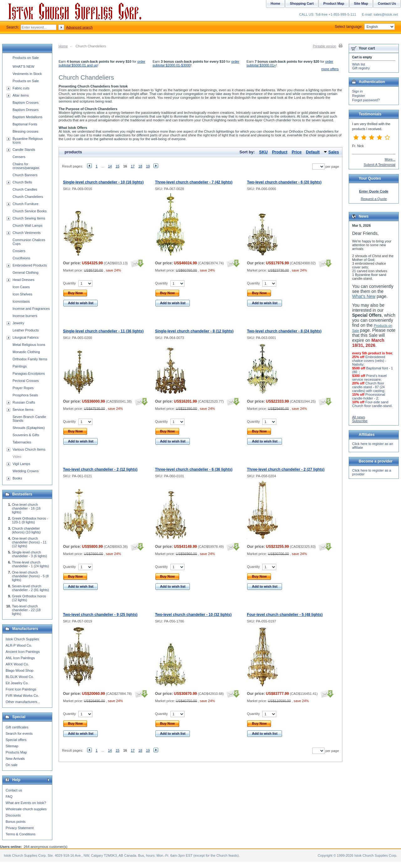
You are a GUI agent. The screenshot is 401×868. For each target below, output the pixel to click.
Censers (19, 157)
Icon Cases (21, 287)
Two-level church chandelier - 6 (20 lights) (284, 182)
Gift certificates (17, 727)
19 (148, 166)
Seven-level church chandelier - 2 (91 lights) (30, 588)
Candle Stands (24, 150)
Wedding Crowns (26, 471)
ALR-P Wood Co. (19, 645)
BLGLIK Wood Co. (20, 677)
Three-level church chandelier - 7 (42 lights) (194, 182)
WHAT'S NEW (23, 66)
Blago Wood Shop (19, 670)
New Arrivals (15, 759)
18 (140, 166)
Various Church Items (29, 449)
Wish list (359, 64)
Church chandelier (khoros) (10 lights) (26, 530)
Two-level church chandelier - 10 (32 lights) (193, 615)
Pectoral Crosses (26, 381)
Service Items (23, 410)
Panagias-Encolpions (29, 373)
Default (313, 152)
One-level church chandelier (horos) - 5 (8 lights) (30, 576)
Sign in (357, 91)
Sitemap (12, 746)
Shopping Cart (302, 3)
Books (17, 478)
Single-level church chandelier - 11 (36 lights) (103, 331)
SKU (263, 152)
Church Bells (22, 182)
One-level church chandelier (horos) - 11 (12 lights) (29, 542)
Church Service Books (30, 211)
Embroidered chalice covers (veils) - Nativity (369, 361)
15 (117, 166)
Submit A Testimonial (380, 165)
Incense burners (25, 316)
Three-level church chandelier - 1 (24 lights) (30, 564)
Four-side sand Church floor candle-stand (372, 404)
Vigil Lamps (21, 464)
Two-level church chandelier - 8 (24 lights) (284, 331)
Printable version (325, 46)
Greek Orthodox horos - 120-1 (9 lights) (30, 520)
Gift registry (361, 68)
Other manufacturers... (23, 702)
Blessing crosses (26, 131)
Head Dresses (23, 280)
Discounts (13, 815)
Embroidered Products (30, 265)
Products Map (16, 752)
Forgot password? (366, 100)
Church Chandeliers (28, 197)
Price (297, 152)
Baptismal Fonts (25, 124)
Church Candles (25, 189)
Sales (334, 152)
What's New (364, 296)
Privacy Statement (20, 828)
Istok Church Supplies (22, 639)
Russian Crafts (24, 402)
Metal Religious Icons (29, 345)
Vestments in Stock (27, 74)
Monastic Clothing (26, 352)
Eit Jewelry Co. (17, 683)
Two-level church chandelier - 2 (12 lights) (100, 469)
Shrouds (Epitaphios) (29, 428)
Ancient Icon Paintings (23, 652)
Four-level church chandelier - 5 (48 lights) (285, 615)
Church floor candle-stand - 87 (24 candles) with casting (368, 387)
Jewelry (18, 323)
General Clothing (26, 273)
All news (359, 417)
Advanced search (79, 27)
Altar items (21, 95)
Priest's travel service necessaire (369, 378)
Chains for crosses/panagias (26, 166)
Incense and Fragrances (31, 309)
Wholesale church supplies (26, 809)
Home (63, 46)
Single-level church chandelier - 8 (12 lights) (194, 331)
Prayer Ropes (23, 388)
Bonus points (16, 822)
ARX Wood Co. (17, 664)
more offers (330, 69)
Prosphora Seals (25, 395)
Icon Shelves (22, 294)
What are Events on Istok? (26, 803)
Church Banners (25, 175)
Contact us (14, 790)
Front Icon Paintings (21, 689)
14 (110, 166)
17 (133, 166)
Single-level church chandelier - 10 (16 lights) (103, 182)
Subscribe (360, 421)
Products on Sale (26, 58)
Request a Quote (374, 199)
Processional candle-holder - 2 (369, 396)
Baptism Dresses (26, 110)
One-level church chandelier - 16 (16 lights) (26, 508)
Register (359, 96)
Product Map (334, 3)
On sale (12, 765)
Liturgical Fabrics (26, 337)
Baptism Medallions (27, 117)
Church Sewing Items (29, 218)
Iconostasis (21, 301)
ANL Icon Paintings (20, 658)
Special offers (16, 740)
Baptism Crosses (26, 103)
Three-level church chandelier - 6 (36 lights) (194, 469)
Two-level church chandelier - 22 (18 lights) (26, 610)
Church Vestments (27, 233)
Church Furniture (26, 204)
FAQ (9, 797)
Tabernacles (22, 442)
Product (280, 152)
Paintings (20, 366)
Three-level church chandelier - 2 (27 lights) (286, 469)
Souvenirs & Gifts (26, 435)
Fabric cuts (21, 88)
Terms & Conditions (21, 834)
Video (17, 457)
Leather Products (26, 330)
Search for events (19, 733)
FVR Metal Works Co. (22, 696)
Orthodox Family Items (30, 359)
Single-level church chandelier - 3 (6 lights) (29, 554)
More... (390, 159)
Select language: (365, 27)
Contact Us (387, 3)
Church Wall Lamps (28, 225)
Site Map (361, 3)
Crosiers (19, 251)
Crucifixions (21, 258)
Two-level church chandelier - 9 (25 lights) (100, 615)
